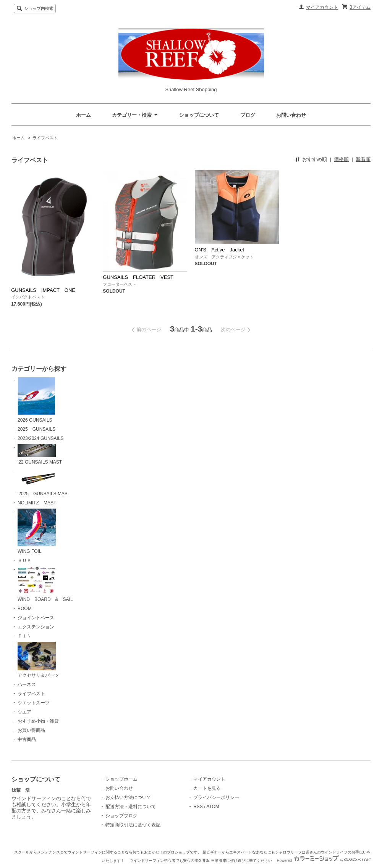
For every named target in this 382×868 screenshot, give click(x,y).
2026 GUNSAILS (36, 400)
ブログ (248, 115)
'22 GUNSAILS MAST (40, 454)
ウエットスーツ (34, 703)
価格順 (341, 159)
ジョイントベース (36, 618)
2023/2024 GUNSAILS (41, 438)
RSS (198, 807)
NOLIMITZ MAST (37, 503)
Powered (324, 861)
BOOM (25, 609)
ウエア (24, 712)
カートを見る (207, 788)
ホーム (83, 115)
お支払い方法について (128, 797)
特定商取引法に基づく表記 (133, 825)
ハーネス (27, 684)
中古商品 (27, 739)
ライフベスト (45, 138)
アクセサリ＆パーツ (38, 660)
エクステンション (36, 627)
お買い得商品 (31, 730)
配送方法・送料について (131, 807)
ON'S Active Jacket (222, 250)
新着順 (363, 159)
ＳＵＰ (24, 560)
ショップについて (199, 115)
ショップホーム (121, 779)
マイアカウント (322, 7)
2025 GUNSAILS (36, 429)
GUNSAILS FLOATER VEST (140, 277)
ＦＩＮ (24, 636)
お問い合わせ (291, 115)
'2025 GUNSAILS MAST (44, 482)
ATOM (213, 807)
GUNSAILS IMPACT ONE (46, 290)
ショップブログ (121, 816)
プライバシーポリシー (216, 797)
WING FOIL (37, 531)
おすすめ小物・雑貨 (38, 721)
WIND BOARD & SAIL (45, 584)
